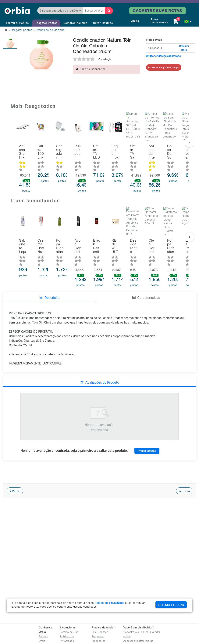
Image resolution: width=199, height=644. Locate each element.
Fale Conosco (100, 632)
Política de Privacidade (109, 603)
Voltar (15, 474)
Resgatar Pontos (46, 23)
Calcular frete (184, 48)
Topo (184, 474)
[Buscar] (109, 11)
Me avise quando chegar (164, 67)
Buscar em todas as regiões (60, 11)
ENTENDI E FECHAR (171, 605)
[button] (188, 21)
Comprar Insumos (75, 23)
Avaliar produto (147, 434)
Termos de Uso (69, 632)
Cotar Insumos (103, 23)
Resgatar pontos (22, 30)
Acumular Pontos (17, 23)
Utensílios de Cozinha (50, 30)
